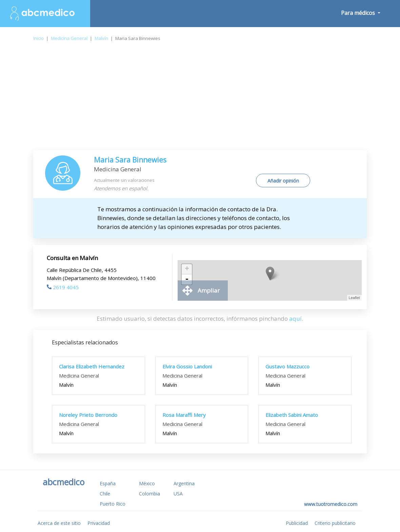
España (108, 483)
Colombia (149, 494)
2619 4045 (63, 287)
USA (178, 494)
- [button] (187, 279)
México (147, 483)
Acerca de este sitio (59, 523)
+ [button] (187, 269)
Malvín (101, 38)
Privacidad (99, 523)
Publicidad (297, 523)
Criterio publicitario (335, 523)
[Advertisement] (200, 100)
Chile (105, 494)
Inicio (38, 38)
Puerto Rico (113, 504)
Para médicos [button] (359, 13)
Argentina (184, 483)
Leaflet (354, 298)
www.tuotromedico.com (331, 504)
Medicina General (69, 38)
